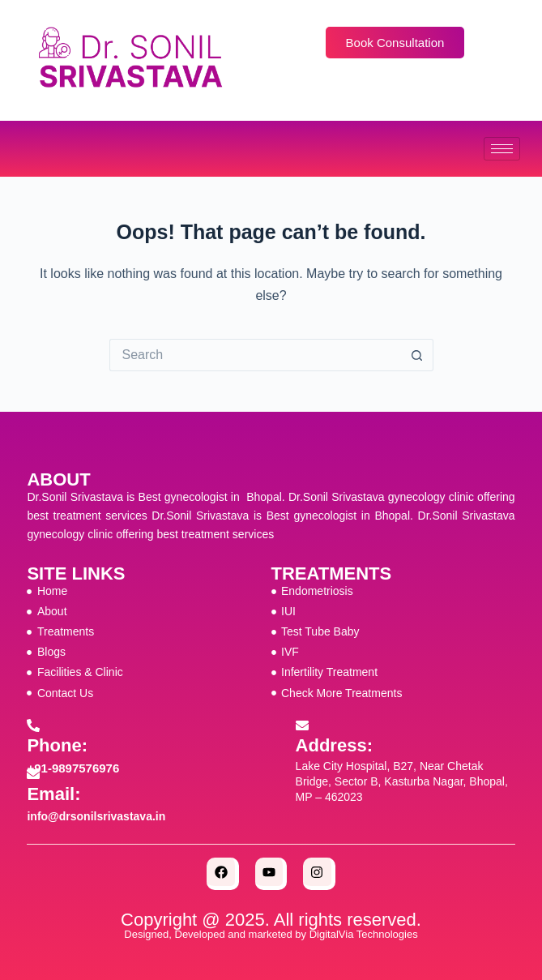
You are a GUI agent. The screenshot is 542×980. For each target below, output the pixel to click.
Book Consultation (395, 43)
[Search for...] (255, 355)
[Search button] (417, 355)
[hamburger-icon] (502, 149)
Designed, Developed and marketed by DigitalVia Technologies (271, 934)
